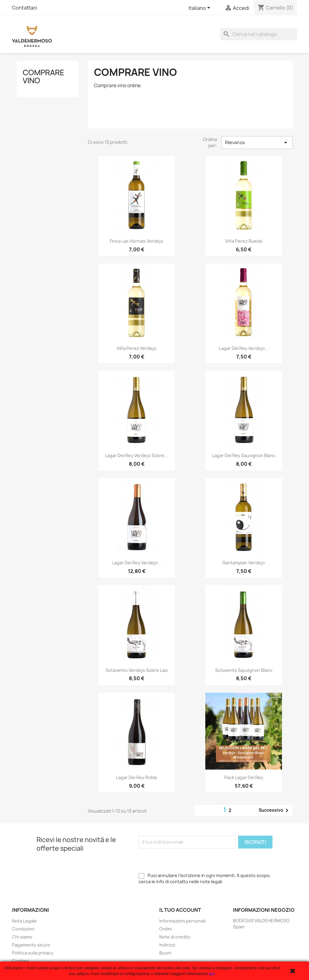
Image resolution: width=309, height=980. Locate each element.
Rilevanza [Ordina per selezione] (257, 143)
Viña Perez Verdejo (137, 348)
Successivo (275, 810)
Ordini (166, 929)
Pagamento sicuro (31, 945)
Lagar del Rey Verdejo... (244, 348)
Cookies (21, 961)
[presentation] (185, 860)
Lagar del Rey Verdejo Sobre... (137, 455)
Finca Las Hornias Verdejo (137, 241)
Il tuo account (180, 910)
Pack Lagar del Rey (244, 777)
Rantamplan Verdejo (244, 563)
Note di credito (175, 937)
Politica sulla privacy (33, 953)
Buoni (165, 953)
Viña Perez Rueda (244, 241)
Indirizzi (167, 945)
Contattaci (25, 8)
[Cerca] (259, 34)
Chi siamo (22, 937)
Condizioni (23, 929)
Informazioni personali (182, 921)
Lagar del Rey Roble (137, 777)
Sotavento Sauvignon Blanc (244, 670)
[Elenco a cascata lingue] (200, 8)
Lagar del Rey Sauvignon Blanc (244, 455)
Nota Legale (24, 921)
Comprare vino (44, 76)
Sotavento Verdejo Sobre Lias (137, 670)
